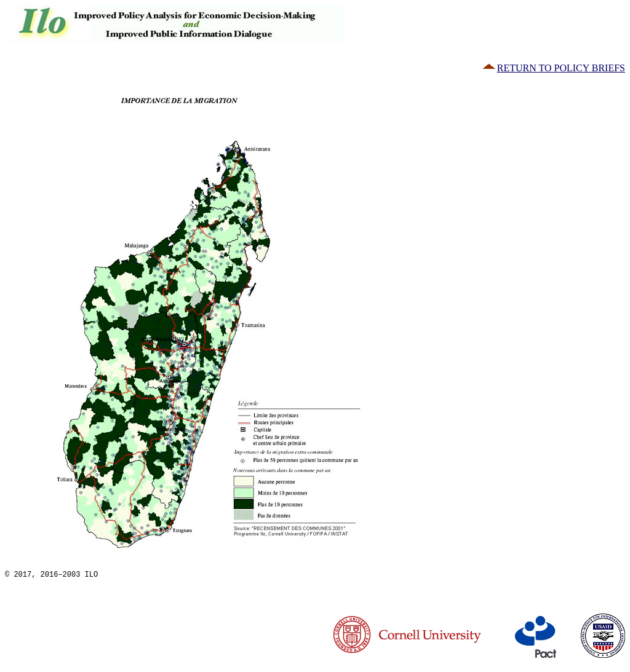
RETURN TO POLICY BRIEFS (553, 68)
